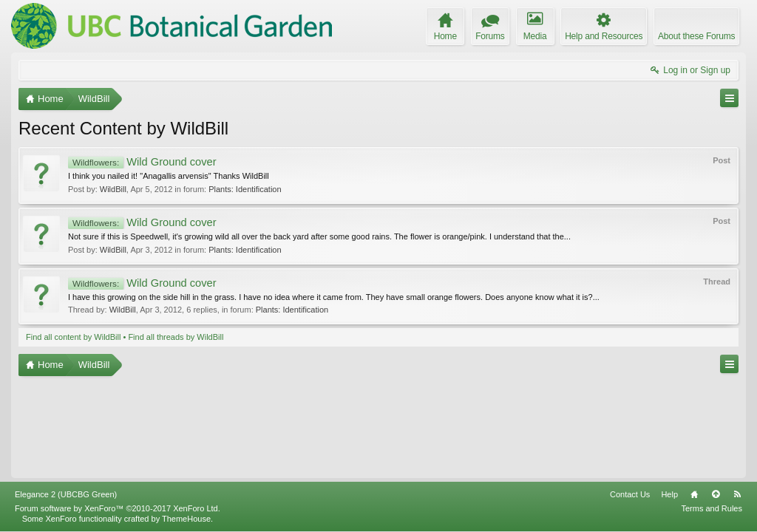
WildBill (113, 189)
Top (716, 494)
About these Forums (696, 36)
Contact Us (630, 494)
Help (669, 494)
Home (694, 494)
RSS (737, 494)
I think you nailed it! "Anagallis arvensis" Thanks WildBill (169, 176)
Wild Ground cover (142, 162)
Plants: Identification (245, 189)
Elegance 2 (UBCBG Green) (66, 494)
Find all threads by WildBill (176, 337)
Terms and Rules (712, 508)
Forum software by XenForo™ (118, 508)
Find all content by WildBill (73, 337)
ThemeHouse (186, 519)
